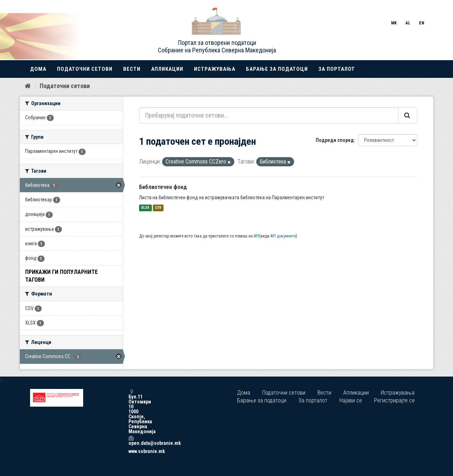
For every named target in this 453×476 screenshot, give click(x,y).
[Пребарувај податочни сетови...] (269, 115)
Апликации (167, 69)
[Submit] (408, 115)
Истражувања (215, 69)
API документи (283, 236)
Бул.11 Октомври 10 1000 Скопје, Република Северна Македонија (131, 411)
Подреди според (335, 140)
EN (422, 23)
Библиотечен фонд (163, 187)
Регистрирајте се (394, 400)
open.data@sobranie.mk (131, 440)
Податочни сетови (85, 69)
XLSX (145, 208)
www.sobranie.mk (131, 451)
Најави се (351, 400)
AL (408, 23)
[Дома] (28, 86)
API (256, 236)
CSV (158, 208)
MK (394, 23)
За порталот (337, 69)
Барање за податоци (277, 69)
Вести (132, 69)
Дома (38, 69)
